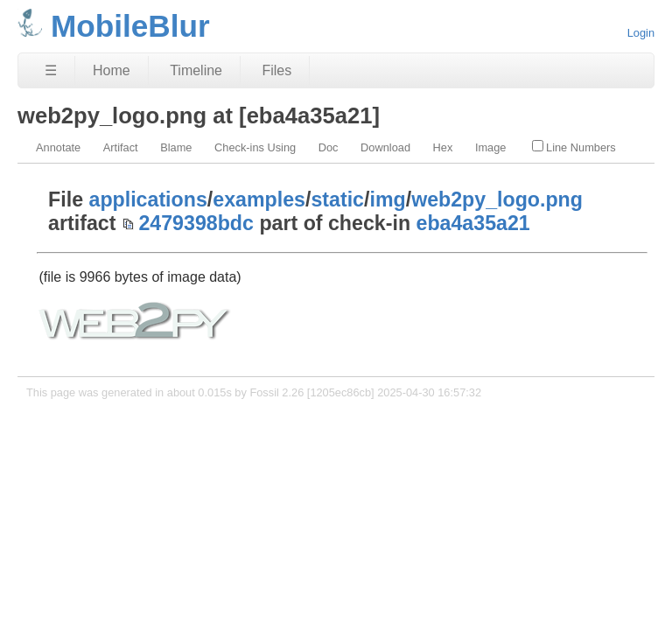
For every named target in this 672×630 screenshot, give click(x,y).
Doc (329, 147)
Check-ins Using (255, 147)
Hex (443, 147)
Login (641, 33)
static (337, 199)
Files (276, 70)
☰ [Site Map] (51, 70)
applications (148, 199)
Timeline (196, 70)
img (387, 199)
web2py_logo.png (497, 199)
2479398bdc (196, 223)
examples (259, 199)
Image (491, 147)
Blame (176, 147)
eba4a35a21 (472, 223)
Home (112, 70)
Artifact (121, 147)
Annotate (58, 147)
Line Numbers (574, 147)
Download (385, 147)
